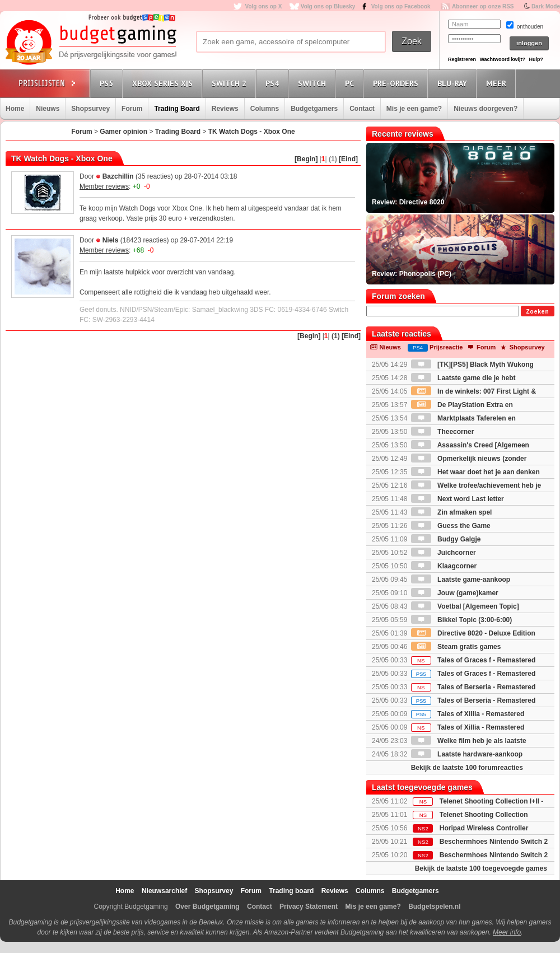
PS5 (108, 83)
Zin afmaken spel (452, 512)
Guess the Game (451, 526)
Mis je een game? (414, 109)
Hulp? (536, 59)
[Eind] (348, 159)
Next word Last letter (458, 499)
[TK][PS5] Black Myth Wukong (472, 365)
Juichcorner (444, 553)
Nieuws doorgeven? (486, 109)
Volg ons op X (263, 6)
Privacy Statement (309, 907)
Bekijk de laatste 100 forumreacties (467, 768)
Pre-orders (397, 83)
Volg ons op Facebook (401, 6)
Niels (111, 240)
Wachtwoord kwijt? (502, 59)
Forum (132, 109)
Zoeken (537, 312)
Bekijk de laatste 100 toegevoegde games (481, 868)
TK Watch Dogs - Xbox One (252, 132)
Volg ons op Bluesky (328, 6)
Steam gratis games (456, 647)
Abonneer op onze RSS (483, 6)
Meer (498, 83)
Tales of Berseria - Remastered (473, 687)
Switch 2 (231, 83)
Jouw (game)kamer (455, 593)
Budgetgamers (314, 109)
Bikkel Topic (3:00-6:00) (462, 620)
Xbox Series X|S (164, 83)
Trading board (291, 891)
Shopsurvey (90, 109)
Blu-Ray (454, 83)
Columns (265, 109)
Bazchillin (118, 176)
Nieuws (48, 109)
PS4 (274, 83)
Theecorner (443, 432)
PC (351, 83)
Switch (314, 83)
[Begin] (306, 159)
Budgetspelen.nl (434, 907)
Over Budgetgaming (207, 907)
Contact (362, 109)
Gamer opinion (123, 132)
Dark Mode (546, 6)
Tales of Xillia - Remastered (468, 714)
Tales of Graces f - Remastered (473, 660)
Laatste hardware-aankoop (467, 754)
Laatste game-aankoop (461, 580)
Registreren (462, 59)
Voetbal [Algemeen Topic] (465, 606)
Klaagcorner (444, 566)
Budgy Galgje (446, 539)
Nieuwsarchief (164, 891)
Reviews (225, 109)
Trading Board (177, 109)
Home (15, 109)
